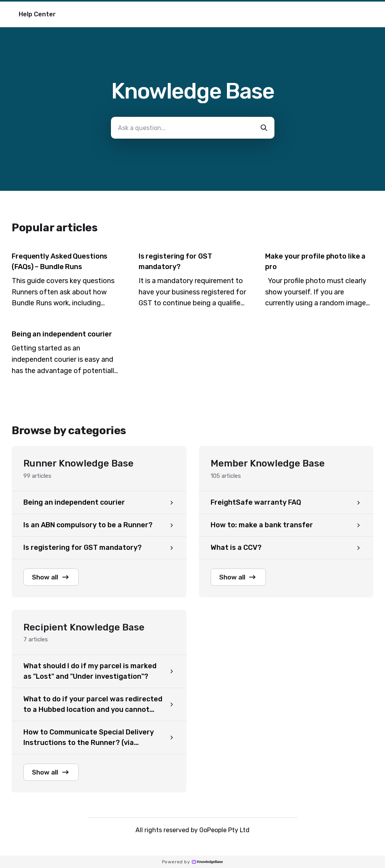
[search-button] (264, 128)
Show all (54, 577)
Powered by (192, 862)
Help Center (37, 14)
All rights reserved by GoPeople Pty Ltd (192, 832)
